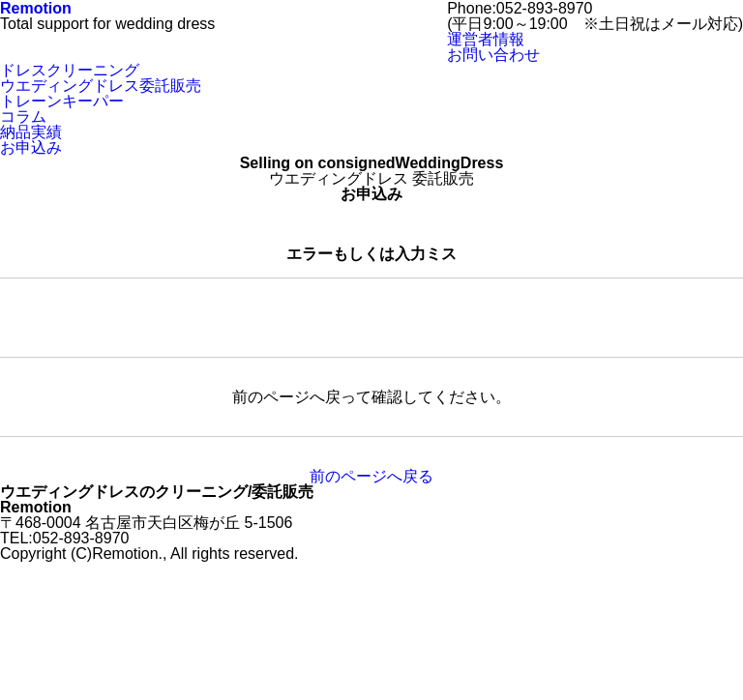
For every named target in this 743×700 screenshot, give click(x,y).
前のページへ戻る (371, 614)
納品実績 (31, 69)
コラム (23, 54)
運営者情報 (486, 177)
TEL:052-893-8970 (64, 131)
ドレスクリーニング (70, 208)
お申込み (31, 85)
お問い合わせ (46, 116)
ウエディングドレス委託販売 (101, 23)
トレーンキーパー (62, 38)
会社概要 (31, 100)
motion (36, 146)
